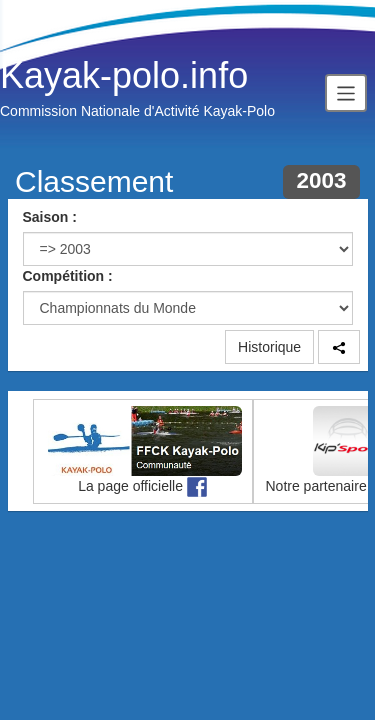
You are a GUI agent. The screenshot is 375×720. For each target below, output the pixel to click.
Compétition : (68, 276)
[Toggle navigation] (346, 92)
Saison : (50, 217)
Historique (269, 347)
